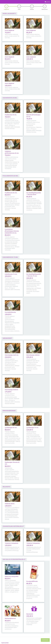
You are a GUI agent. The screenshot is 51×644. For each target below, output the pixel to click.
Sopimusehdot (5, 643)
